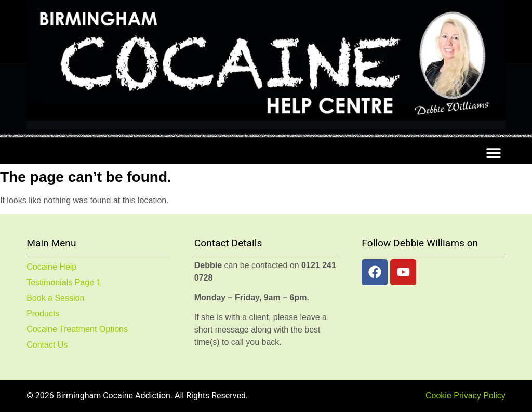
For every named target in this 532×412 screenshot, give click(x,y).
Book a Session (55, 298)
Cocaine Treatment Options (77, 329)
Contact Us (47, 345)
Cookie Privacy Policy (465, 396)
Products (43, 314)
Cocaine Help (51, 267)
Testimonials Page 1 (64, 282)
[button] (494, 152)
